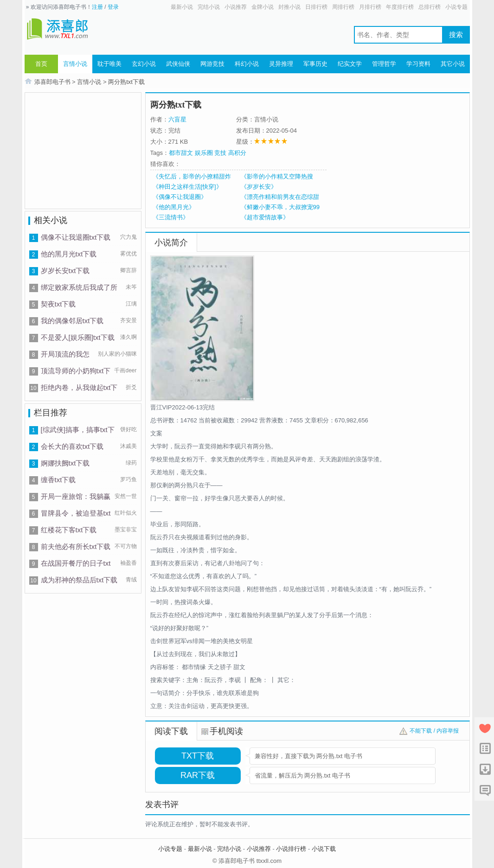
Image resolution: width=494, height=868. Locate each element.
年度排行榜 (400, 7)
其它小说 (453, 64)
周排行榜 (343, 7)
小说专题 (456, 7)
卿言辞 (128, 270)
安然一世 (126, 496)
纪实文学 (350, 64)
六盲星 (177, 119)
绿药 (131, 463)
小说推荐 (236, 7)
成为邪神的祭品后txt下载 (79, 580)
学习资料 (418, 64)
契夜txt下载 (58, 304)
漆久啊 (128, 337)
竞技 (220, 153)
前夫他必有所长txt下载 (76, 546)
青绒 (131, 580)
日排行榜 (316, 7)
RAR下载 (198, 775)
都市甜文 (181, 153)
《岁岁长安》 (259, 187)
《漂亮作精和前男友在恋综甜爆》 (280, 197)
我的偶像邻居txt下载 (72, 321)
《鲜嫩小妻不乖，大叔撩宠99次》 (280, 207)
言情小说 (75, 64)
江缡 (131, 304)
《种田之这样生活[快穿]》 (187, 187)
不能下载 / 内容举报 (434, 731)
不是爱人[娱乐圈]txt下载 (78, 337)
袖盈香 (128, 563)
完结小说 (209, 7)
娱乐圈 (204, 153)
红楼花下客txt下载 (69, 530)
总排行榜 (430, 7)
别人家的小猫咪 (117, 354)
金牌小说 (263, 7)
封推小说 (289, 7)
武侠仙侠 (178, 64)
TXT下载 (198, 756)
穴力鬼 (128, 237)
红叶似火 (126, 513)
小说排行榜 (291, 849)
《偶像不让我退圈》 (180, 197)
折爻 (131, 387)
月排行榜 (370, 7)
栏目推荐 (51, 413)
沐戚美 (128, 446)
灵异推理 (281, 64)
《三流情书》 (171, 217)
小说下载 (324, 849)
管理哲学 (384, 64)
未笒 (131, 287)
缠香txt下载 (58, 480)
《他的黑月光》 (174, 207)
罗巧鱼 (128, 479)
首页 (41, 64)
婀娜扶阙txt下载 (65, 463)
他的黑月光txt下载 (69, 254)
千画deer (125, 370)
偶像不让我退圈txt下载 (76, 237)
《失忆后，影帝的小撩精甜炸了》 (192, 177)
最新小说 (182, 7)
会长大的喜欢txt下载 (72, 446)
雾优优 (128, 254)
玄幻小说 (144, 64)
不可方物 (126, 546)
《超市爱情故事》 (265, 217)
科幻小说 (247, 64)
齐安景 (128, 320)
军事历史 (315, 64)
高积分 (237, 153)
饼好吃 (128, 429)
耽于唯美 (109, 64)
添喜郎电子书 (52, 82)
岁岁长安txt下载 (65, 271)
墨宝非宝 (126, 530)
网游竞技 (212, 64)
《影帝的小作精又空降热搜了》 (277, 177)
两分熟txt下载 (126, 82)
